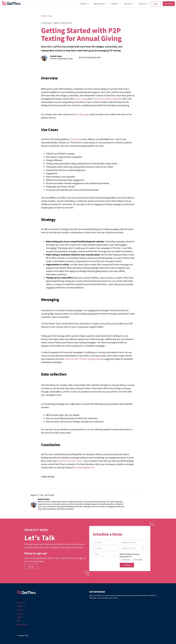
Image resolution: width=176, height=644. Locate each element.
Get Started (169, 4)
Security (20, 614)
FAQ (19, 621)
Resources (128, 4)
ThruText (75, 139)
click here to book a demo (70, 461)
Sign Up (31, 567)
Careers (20, 617)
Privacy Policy (22, 624)
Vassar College (81, 99)
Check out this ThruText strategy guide (83, 359)
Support (20, 606)
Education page (82, 114)
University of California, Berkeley (107, 99)
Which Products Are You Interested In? (129, 555)
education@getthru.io (84, 467)
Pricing (114, 4)
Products (83, 4)
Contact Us (21, 610)
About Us (142, 4)
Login (156, 4)
